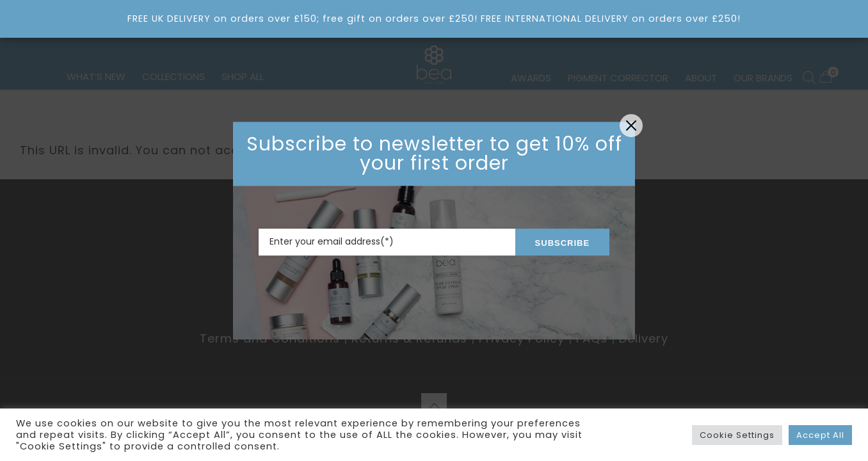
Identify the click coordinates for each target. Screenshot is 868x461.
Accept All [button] (820, 435)
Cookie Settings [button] (737, 435)
